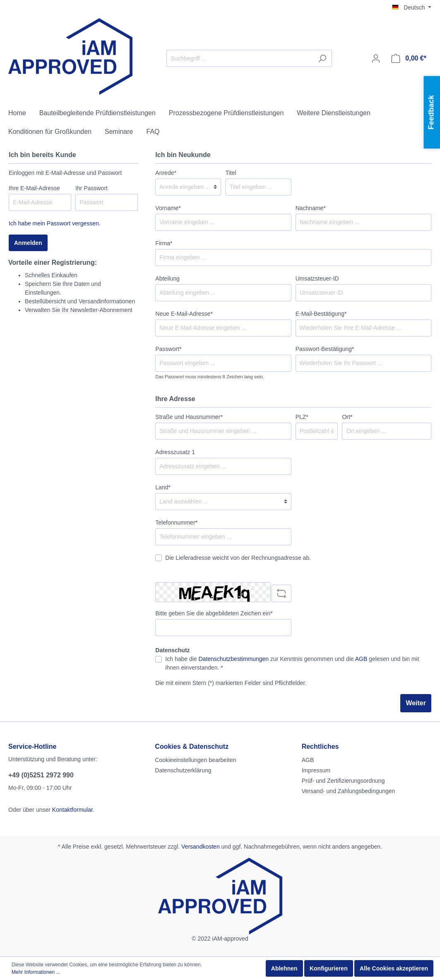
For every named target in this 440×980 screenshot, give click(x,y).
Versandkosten (201, 847)
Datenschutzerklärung (183, 770)
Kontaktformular (72, 810)
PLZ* (302, 417)
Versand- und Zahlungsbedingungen (349, 791)
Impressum (316, 770)
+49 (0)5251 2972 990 (41, 775)
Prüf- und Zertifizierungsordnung (343, 781)
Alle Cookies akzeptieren (394, 968)
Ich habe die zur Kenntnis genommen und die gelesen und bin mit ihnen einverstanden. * (292, 663)
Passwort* (168, 349)
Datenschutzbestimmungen (234, 659)
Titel (231, 173)
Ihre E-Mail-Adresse (34, 188)
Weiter (416, 703)
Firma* (164, 243)
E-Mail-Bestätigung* (321, 314)
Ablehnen (284, 968)
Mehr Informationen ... (36, 972)
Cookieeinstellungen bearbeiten (195, 760)
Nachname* (311, 208)
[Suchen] (322, 58)
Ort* (347, 417)
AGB (361, 659)
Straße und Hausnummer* (189, 417)
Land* (163, 487)
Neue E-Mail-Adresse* (184, 314)
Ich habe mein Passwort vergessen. (55, 223)
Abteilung (167, 278)
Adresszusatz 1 (175, 452)
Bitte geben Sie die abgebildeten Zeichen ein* (214, 613)
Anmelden (28, 243)
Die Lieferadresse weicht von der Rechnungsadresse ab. (238, 558)
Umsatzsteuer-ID (317, 278)
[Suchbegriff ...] (240, 58)
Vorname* (168, 208)
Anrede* (166, 173)
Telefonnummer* (176, 523)
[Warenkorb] (409, 58)
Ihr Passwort (91, 188)
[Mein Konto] (376, 58)
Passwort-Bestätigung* (325, 349)
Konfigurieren (329, 968)
